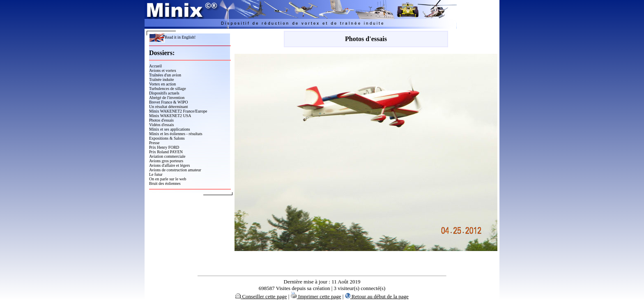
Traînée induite (161, 79)
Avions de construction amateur (175, 170)
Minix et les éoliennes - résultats (176, 134)
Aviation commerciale (167, 156)
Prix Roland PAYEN (166, 152)
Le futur (156, 174)
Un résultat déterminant (168, 107)
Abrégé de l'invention (167, 98)
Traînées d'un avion (165, 75)
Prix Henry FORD (164, 147)
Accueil (155, 66)
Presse (154, 143)
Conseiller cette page (261, 296)
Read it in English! (172, 37)
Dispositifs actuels (164, 93)
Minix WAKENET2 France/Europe (178, 111)
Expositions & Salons (167, 138)
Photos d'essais (161, 120)
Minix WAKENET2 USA (170, 116)
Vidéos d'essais (161, 125)
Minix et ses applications (170, 129)
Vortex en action (162, 84)
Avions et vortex (163, 70)
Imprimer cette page (316, 296)
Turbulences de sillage (168, 89)
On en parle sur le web (168, 179)
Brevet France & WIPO (169, 102)
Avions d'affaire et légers (169, 165)
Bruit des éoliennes (165, 183)
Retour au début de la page (377, 296)
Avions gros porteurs (166, 161)
